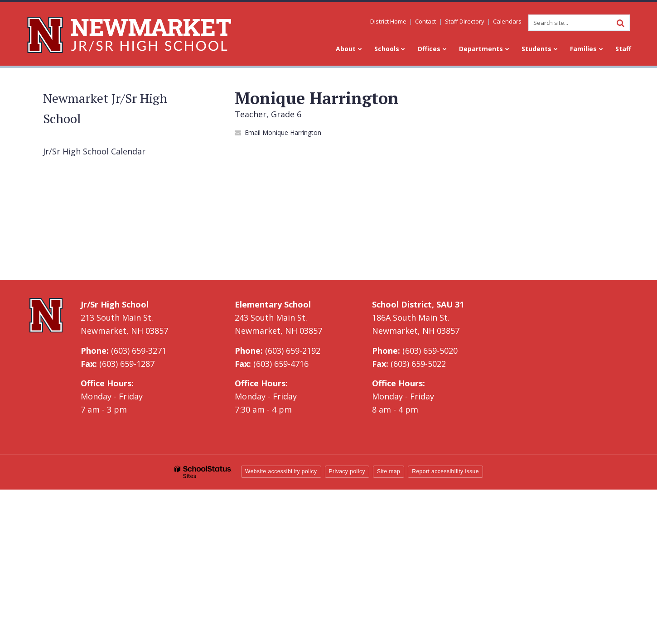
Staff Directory (465, 21)
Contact (426, 21)
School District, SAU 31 (418, 304)
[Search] (620, 23)
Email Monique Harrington (283, 132)
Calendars (507, 21)
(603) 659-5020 (430, 351)
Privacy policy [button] (347, 471)
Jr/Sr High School (115, 304)
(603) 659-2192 (293, 351)
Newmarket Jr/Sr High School (105, 108)
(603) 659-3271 (139, 351)
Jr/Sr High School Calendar (94, 151)
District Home (389, 21)
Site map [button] (389, 471)
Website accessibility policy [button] (281, 471)
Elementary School (273, 304)
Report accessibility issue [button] (445, 471)
